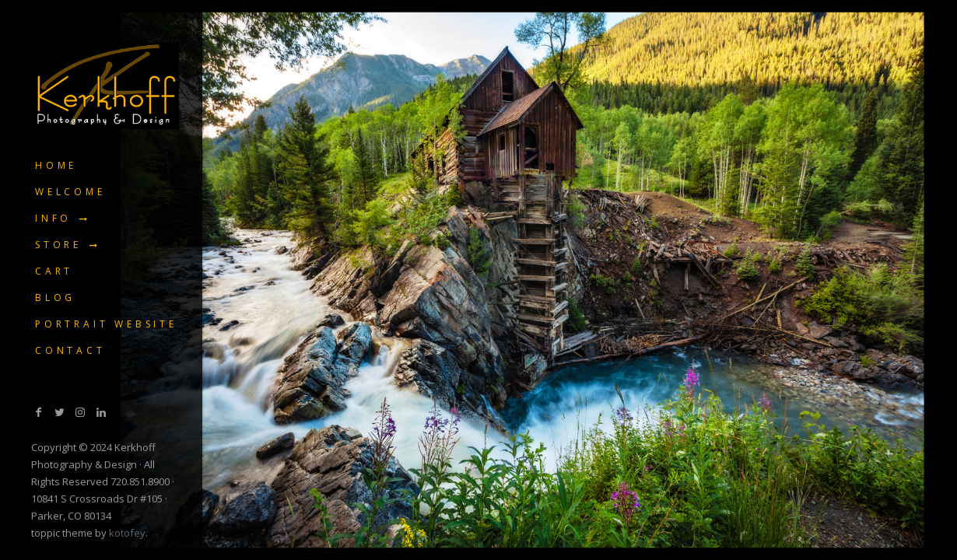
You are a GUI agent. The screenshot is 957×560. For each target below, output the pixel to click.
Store (58, 245)
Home (56, 165)
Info (53, 218)
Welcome (70, 192)
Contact (70, 350)
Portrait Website (106, 324)
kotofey (127, 533)
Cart (54, 271)
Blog (55, 297)
